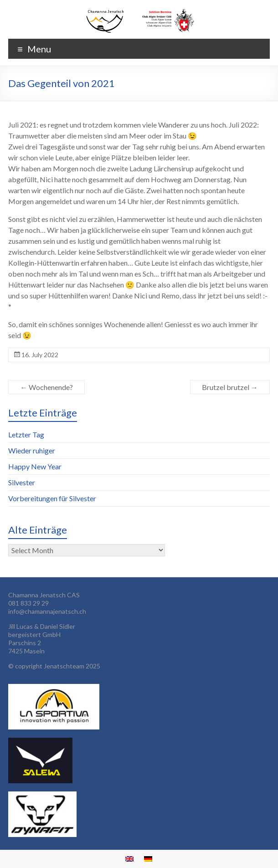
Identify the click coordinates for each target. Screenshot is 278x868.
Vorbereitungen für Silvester (52, 498)
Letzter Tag (26, 434)
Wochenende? (46, 387)
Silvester (22, 482)
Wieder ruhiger (32, 450)
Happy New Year (35, 466)
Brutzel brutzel (230, 387)
